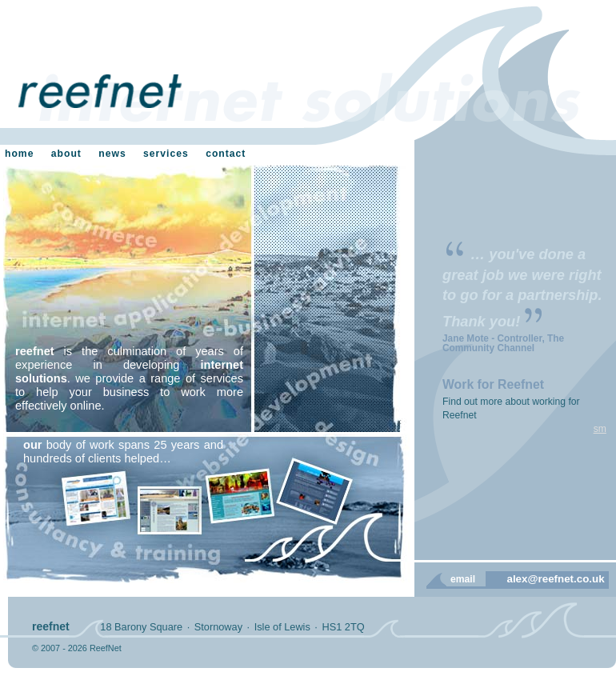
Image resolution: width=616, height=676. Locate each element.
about (66, 154)
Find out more (472, 402)
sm (600, 429)
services (166, 154)
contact (226, 154)
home (19, 154)
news (112, 154)
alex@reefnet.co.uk (555, 579)
